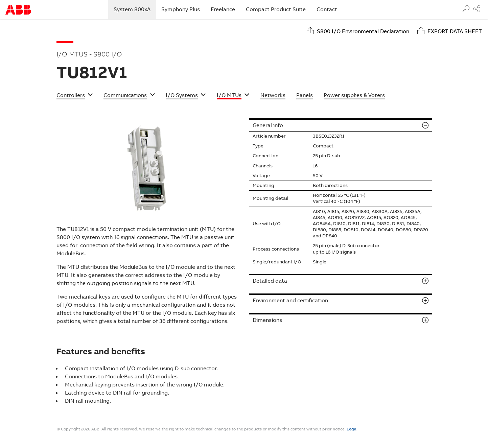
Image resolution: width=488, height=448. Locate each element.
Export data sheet (455, 31)
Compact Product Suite (276, 9)
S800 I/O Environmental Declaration (363, 31)
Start (18, 10)
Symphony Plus (181, 9)
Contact (327, 9)
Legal (352, 429)
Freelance (223, 9)
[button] (75, 96)
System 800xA (135, 9)
